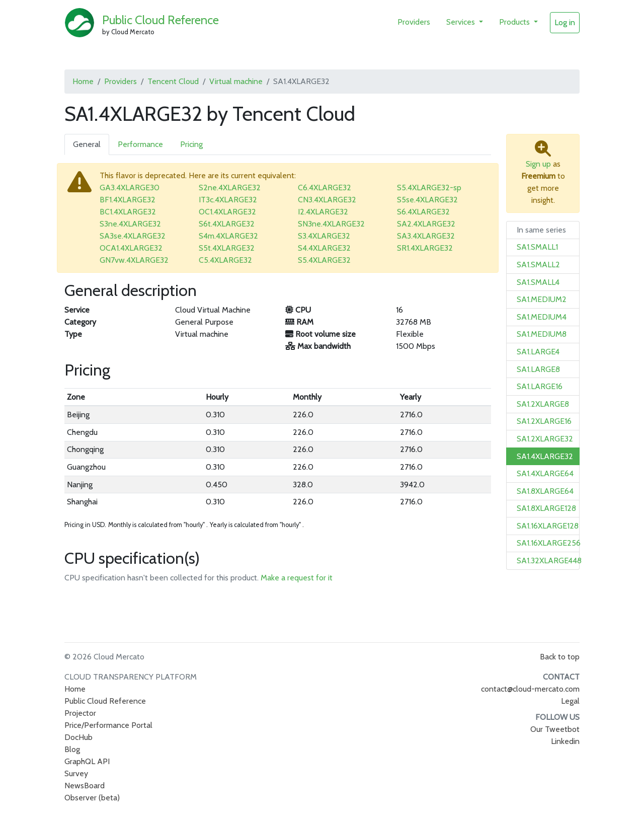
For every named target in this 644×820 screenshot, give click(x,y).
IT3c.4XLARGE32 (228, 200)
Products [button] (515, 22)
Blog (72, 749)
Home (83, 81)
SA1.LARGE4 (538, 352)
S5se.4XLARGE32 (427, 200)
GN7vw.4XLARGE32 (134, 260)
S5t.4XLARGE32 (227, 248)
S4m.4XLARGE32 (228, 236)
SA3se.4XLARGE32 (133, 236)
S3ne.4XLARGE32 (130, 224)
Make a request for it (297, 578)
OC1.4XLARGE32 (227, 212)
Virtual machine (236, 81)
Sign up (538, 164)
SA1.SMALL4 (538, 282)
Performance (140, 144)
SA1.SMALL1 (537, 247)
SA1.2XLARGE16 (544, 421)
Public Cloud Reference (160, 20)
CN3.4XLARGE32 (327, 200)
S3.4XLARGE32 (324, 236)
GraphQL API (87, 761)
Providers (414, 22)
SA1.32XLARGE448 (549, 561)
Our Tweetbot (555, 729)
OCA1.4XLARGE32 (131, 248)
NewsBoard (85, 786)
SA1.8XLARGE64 (545, 491)
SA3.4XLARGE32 (426, 236)
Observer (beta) (92, 798)
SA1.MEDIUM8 (542, 334)
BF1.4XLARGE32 (128, 200)
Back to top (560, 657)
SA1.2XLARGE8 (543, 404)
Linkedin (565, 741)
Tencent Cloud (173, 81)
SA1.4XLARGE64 (545, 473)
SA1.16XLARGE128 (548, 526)
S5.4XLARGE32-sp (429, 188)
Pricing (191, 144)
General (87, 144)
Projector (80, 713)
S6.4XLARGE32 (423, 212)
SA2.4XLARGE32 (426, 224)
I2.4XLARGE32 (323, 212)
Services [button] (462, 22)
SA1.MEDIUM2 (542, 299)
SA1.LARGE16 (540, 386)
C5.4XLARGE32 (225, 260)
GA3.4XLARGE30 (130, 188)
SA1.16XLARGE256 (549, 543)
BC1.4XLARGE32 (128, 212)
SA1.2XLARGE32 (545, 439)
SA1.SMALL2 (538, 265)
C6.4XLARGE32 (325, 188)
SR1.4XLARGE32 (425, 248)
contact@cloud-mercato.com (530, 689)
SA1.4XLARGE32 (545, 456)
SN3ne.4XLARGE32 (331, 224)
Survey (76, 773)
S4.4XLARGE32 (324, 248)
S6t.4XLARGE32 (227, 224)
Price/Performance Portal (108, 725)
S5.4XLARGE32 (324, 260)
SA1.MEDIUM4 (542, 317)
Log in (565, 22)
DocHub (78, 737)
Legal (570, 701)
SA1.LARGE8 (538, 369)
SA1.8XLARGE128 (546, 508)
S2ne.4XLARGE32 (230, 188)
